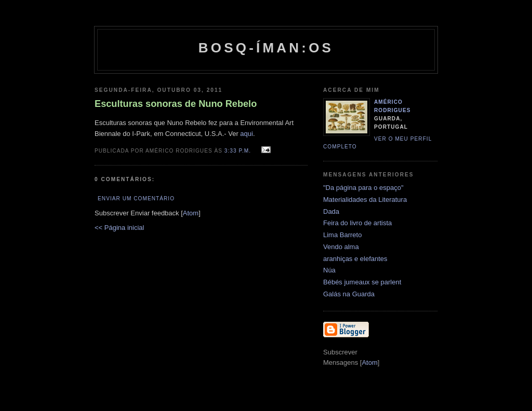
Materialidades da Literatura (365, 200)
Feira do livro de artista (357, 223)
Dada (331, 211)
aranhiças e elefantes (355, 259)
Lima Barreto (342, 235)
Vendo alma (341, 247)
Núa (329, 270)
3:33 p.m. (239, 151)
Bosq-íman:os (266, 48)
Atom (191, 213)
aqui (247, 134)
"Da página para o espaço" (363, 188)
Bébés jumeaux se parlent (362, 282)
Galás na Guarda (349, 294)
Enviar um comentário (136, 198)
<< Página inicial (119, 228)
